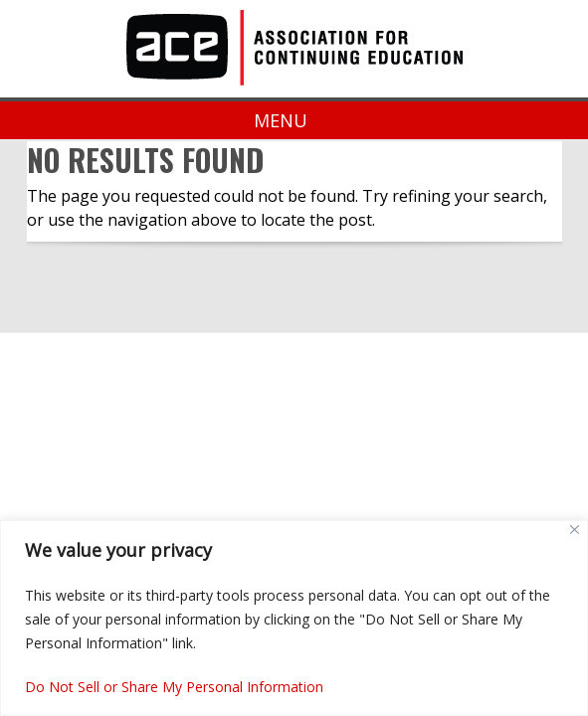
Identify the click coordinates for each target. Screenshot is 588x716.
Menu (294, 120)
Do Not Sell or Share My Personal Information (174, 687)
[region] (294, 618)
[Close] (575, 530)
